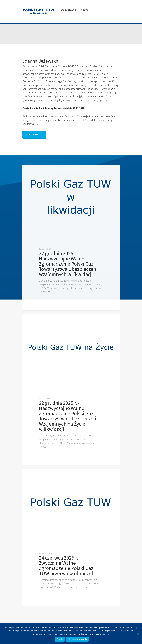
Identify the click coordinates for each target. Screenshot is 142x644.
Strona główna (68, 10)
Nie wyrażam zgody (77, 639)
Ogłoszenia (34, 170)
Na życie (85, 10)
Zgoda (60, 639)
